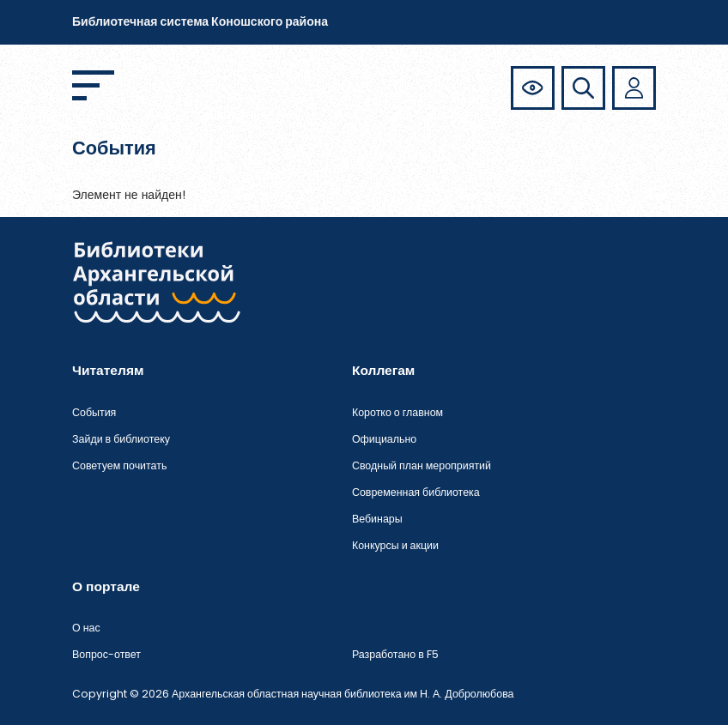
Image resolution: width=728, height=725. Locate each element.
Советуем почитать (119, 465)
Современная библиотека (416, 492)
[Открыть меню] (93, 85)
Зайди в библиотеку (121, 439)
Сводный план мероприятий (422, 465)
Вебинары (377, 519)
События (94, 412)
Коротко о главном (397, 412)
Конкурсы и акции (395, 545)
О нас (86, 628)
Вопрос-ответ (106, 654)
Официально (384, 439)
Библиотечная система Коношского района (200, 21)
